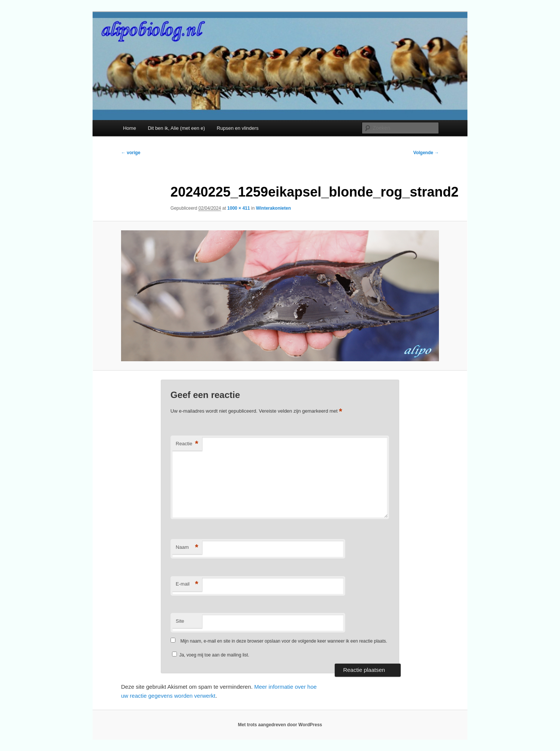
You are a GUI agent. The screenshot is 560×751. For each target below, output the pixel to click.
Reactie (187, 444)
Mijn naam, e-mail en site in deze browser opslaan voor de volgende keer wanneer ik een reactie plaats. (284, 641)
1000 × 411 (238, 208)
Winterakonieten (273, 208)
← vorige (131, 153)
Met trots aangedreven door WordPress (280, 725)
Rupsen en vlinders (237, 128)
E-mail (187, 584)
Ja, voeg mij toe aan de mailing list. (211, 655)
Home (130, 128)
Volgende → (426, 153)
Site (180, 621)
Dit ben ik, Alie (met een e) (176, 128)
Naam (187, 547)
